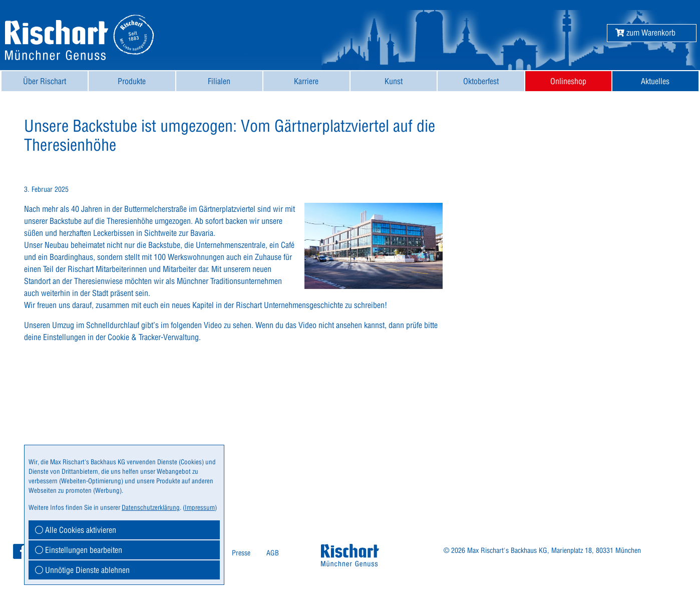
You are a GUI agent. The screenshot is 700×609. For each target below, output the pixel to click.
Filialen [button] (219, 81)
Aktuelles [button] (655, 81)
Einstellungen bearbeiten (79, 550)
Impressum (200, 507)
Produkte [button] (132, 81)
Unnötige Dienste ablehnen (82, 570)
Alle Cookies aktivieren (76, 530)
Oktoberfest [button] (481, 81)
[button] (645, 33)
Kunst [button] (394, 81)
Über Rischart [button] (45, 81)
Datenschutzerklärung (151, 507)
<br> (164, 430)
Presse (241, 553)
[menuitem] (45, 81)
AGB (273, 553)
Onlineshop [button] (568, 81)
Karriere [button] (306, 81)
